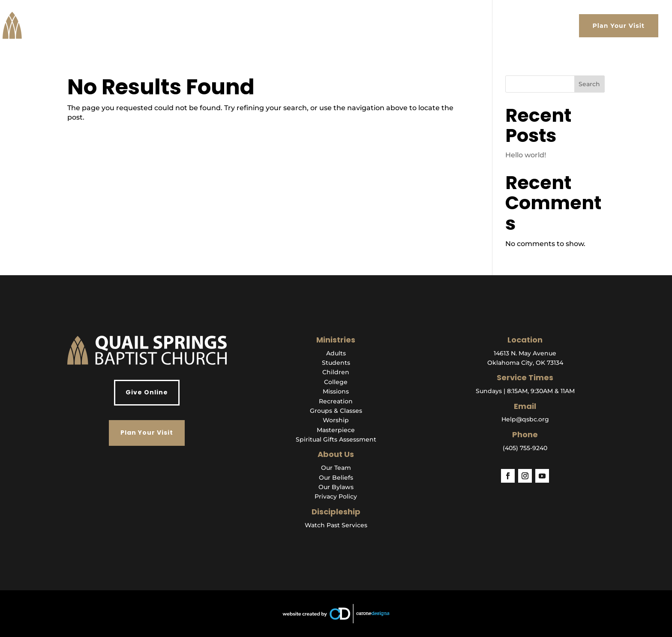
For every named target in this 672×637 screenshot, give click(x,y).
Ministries (438, 26)
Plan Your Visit (619, 26)
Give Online (147, 392)
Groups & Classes (336, 411)
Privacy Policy (336, 496)
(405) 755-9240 (525, 448)
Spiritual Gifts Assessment (336, 439)
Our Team (336, 468)
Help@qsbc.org (525, 419)
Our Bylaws (336, 487)
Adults (336, 353)
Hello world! (526, 155)
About (365, 26)
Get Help (482, 26)
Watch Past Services (336, 525)
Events (521, 26)
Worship (336, 420)
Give (560, 26)
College (336, 382)
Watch (398, 26)
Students (336, 363)
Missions (336, 391)
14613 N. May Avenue (525, 353)
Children (336, 372)
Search (589, 84)
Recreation (336, 401)
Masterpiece (336, 430)
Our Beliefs (336, 478)
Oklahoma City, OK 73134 (525, 363)
